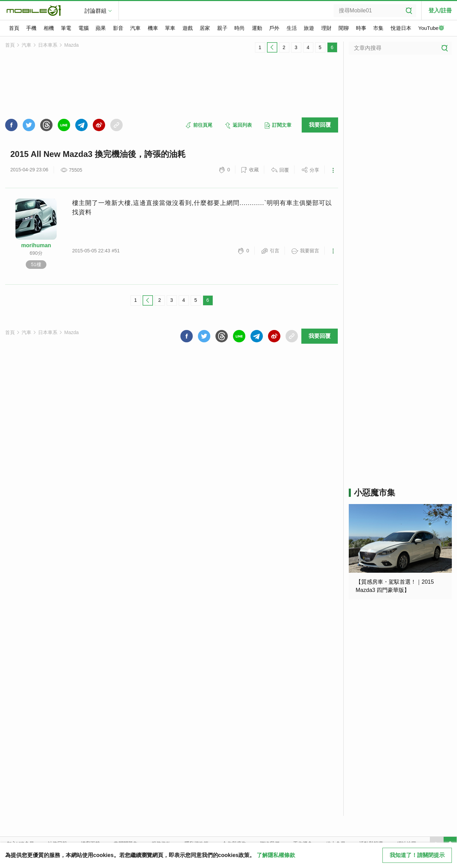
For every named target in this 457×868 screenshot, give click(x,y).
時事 (361, 28)
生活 (292, 28)
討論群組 (96, 11)
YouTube (431, 28)
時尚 (239, 28)
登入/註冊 (440, 10)
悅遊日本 (401, 28)
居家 (205, 28)
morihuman (36, 245)
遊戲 (188, 28)
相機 (49, 28)
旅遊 (309, 28)
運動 (257, 28)
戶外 (274, 28)
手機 (31, 28)
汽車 (135, 28)
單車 (170, 28)
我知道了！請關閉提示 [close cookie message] (417, 855)
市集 (378, 28)
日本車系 (48, 45)
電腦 (83, 28)
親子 (222, 28)
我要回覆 (320, 125)
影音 (118, 28)
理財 (326, 28)
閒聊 (344, 28)
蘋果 (101, 28)
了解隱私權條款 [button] (276, 855)
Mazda (71, 45)
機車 (153, 28)
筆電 (66, 28)
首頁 (14, 28)
